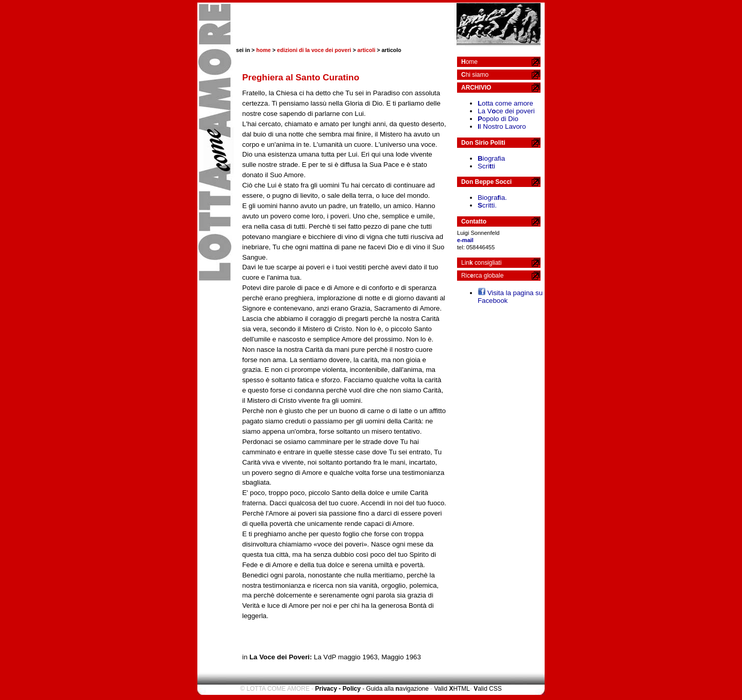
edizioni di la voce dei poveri (314, 50)
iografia (491, 158)
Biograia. (492, 198)
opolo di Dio (498, 119)
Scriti (486, 166)
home (263, 50)
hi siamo (475, 75)
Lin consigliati (481, 263)
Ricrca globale (482, 276)
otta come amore (505, 103)
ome (469, 62)
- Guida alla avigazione (395, 689)
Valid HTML (452, 689)
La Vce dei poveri (506, 111)
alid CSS (487, 689)
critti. (487, 205)
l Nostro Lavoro (502, 126)
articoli (367, 50)
